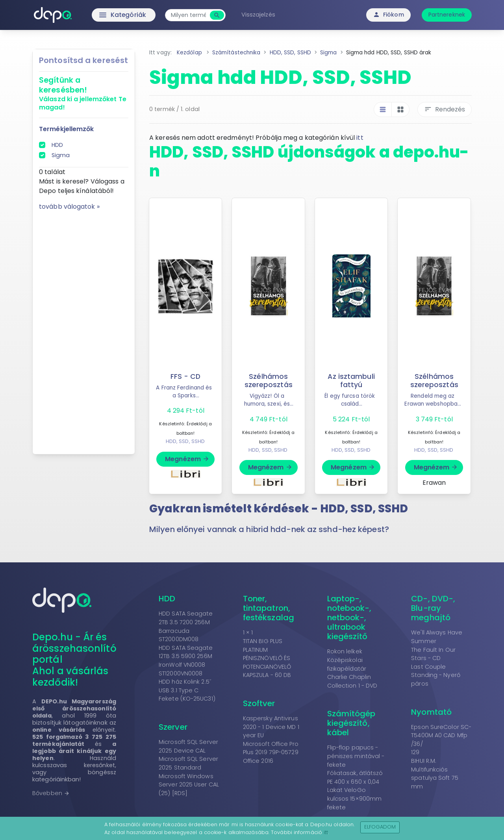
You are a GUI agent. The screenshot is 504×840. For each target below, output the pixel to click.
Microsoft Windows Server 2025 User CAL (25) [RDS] (189, 785)
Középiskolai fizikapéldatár (347, 664)
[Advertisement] (84, 330)
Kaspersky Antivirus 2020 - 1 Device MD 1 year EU (271, 727)
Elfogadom (380, 827)
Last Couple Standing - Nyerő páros (436, 675)
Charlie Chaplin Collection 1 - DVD (352, 681)
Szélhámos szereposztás (269, 381)
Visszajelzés (259, 15)
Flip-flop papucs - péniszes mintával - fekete (356, 756)
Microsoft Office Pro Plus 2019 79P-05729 (271, 748)
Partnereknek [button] (447, 15)
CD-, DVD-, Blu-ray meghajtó (433, 608)
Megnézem (187, 459)
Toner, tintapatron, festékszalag (269, 608)
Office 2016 (258, 761)
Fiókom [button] (388, 15)
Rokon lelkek (345, 651)
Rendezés (445, 109)
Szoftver (259, 703)
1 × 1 (248, 632)
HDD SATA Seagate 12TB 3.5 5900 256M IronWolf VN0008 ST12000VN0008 (186, 661)
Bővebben (51, 793)
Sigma (61, 155)
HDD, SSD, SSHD (185, 441)
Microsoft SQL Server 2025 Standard (188, 763)
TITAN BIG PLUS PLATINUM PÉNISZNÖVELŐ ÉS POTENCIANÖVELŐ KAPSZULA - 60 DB (267, 658)
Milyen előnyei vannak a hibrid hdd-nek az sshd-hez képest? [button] (269, 529)
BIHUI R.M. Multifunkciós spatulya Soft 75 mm (435, 774)
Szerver (173, 727)
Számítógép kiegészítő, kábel (351, 723)
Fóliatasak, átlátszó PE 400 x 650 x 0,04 (355, 777)
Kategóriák (107, 15)
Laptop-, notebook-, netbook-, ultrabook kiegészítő (349, 617)
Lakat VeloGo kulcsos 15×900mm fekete (355, 798)
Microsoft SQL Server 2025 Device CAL (188, 746)
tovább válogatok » (69, 207)
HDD (57, 145)
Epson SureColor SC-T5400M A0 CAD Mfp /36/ (441, 735)
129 (415, 752)
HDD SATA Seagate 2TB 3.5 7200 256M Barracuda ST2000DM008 (186, 626)
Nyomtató (431, 712)
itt (360, 138)
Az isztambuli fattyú (351, 381)
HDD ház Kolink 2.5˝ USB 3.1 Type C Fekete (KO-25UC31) (187, 690)
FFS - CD (186, 376)
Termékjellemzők (67, 129)
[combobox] (189, 15)
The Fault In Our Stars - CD (433, 654)
